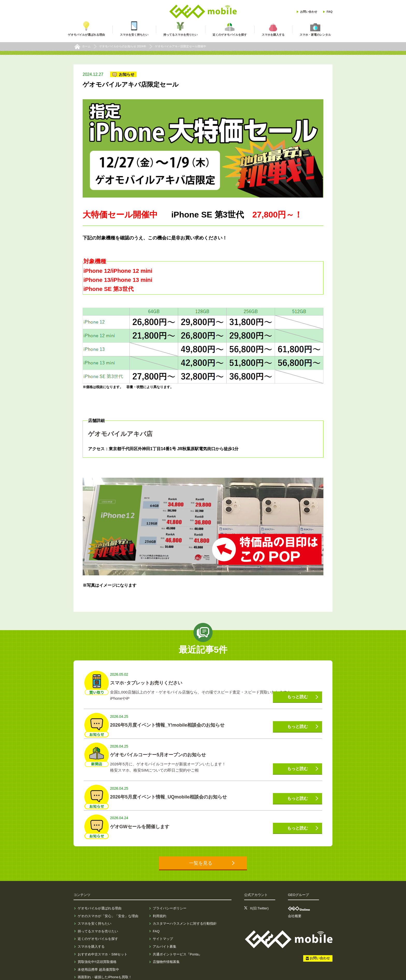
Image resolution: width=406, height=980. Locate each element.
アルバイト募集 (165, 933)
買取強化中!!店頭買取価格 (97, 948)
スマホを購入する (91, 933)
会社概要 (295, 902)
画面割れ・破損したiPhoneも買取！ (105, 964)
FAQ (329, 12)
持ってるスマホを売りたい (98, 918)
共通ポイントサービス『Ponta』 (177, 941)
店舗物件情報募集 (166, 948)
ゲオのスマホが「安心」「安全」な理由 (108, 902)
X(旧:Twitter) (259, 895)
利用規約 (160, 902)
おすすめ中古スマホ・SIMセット (103, 941)
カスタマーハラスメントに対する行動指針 (185, 910)
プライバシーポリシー (170, 895)
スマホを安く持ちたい (95, 910)
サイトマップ (163, 925)
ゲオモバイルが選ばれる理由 (100, 895)
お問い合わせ (309, 12)
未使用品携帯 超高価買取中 (98, 956)
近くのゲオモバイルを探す (98, 925)
